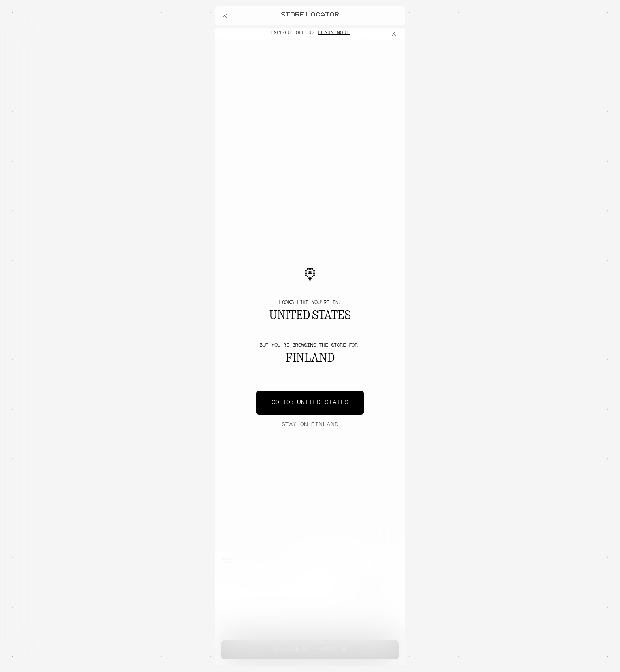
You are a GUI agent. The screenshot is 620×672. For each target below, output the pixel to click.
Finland (310, 425)
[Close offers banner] (395, 34)
